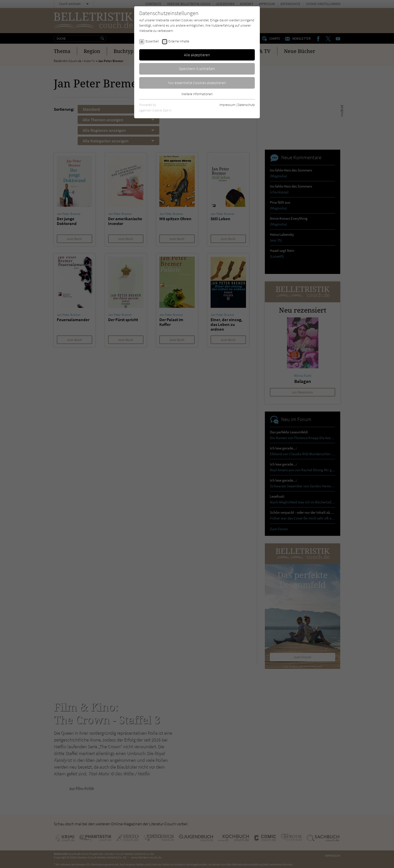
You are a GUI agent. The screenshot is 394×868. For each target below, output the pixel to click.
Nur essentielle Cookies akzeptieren (197, 83)
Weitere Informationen (197, 94)
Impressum (227, 105)
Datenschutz (246, 105)
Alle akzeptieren (197, 55)
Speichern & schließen (197, 69)
